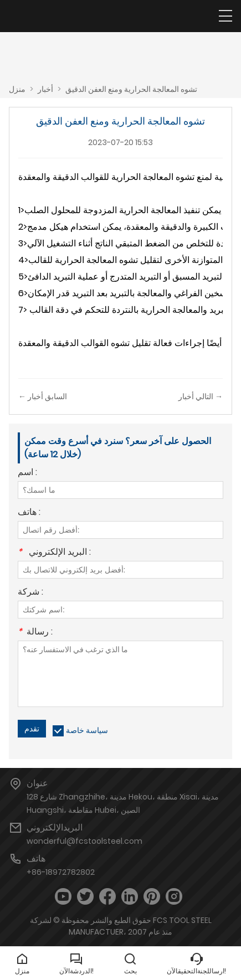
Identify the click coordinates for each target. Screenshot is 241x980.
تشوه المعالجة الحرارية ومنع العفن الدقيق (131, 89)
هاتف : (29, 513)
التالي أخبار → (201, 396)
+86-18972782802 (61, 872)
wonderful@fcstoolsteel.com (84, 841)
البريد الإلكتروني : (54, 553)
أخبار (45, 89)
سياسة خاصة (87, 730)
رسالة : (35, 633)
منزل (17, 89)
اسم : (27, 473)
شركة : (30, 593)
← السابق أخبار (43, 396)
